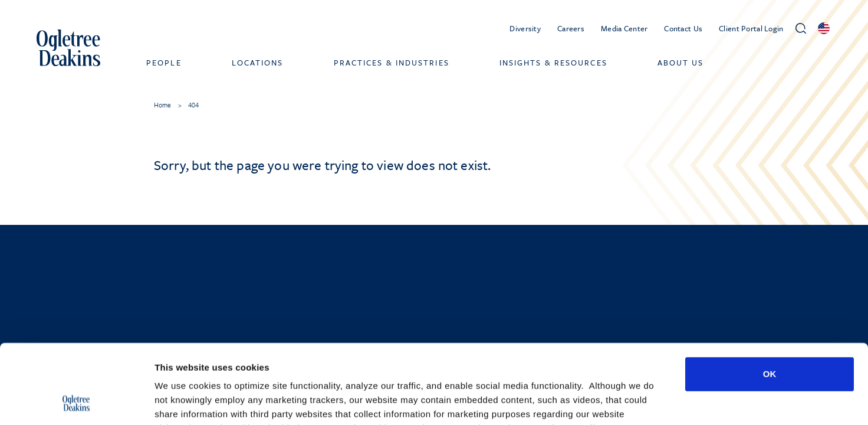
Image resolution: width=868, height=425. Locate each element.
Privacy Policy (574, 354)
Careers (571, 28)
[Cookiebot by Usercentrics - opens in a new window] (76, 402)
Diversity (525, 28)
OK (770, 300)
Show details (619, 402)
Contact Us (683, 28)
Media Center (624, 28)
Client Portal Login (751, 28)
